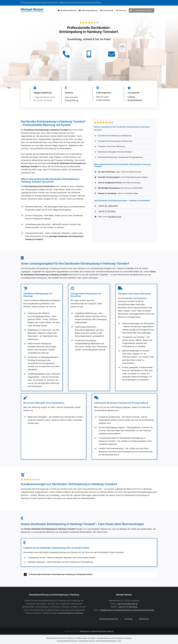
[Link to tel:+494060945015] (65, 54)
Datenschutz (144, 619)
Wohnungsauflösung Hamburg (106, 641)
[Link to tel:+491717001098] (88, 54)
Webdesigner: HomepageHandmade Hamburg (97, 631)
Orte (120, 641)
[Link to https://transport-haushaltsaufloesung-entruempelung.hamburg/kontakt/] (111, 54)
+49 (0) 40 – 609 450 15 (108, 206)
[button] (89, 574)
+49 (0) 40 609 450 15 (127, 604)
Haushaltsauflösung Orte (109, 619)
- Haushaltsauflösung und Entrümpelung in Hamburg (89, 638)
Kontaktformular (115, 217)
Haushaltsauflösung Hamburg (70, 613)
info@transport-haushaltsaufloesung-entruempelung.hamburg (80, 3)
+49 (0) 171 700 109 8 (107, 211)
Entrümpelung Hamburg (87, 641)
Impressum (129, 619)
